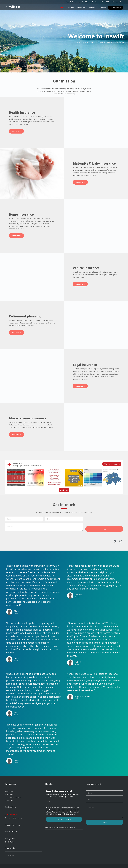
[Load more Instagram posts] (64, 490)
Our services (81, 8)
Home (62, 8)
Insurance (92, 8)
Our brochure (10, 856)
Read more (16, 131)
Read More (80, 386)
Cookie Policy (9, 842)
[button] (16, 478)
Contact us (102, 8)
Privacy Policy (10, 839)
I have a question (115, 8)
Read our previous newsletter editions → (60, 827)
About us (71, 8)
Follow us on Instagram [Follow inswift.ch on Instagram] (112, 464)
